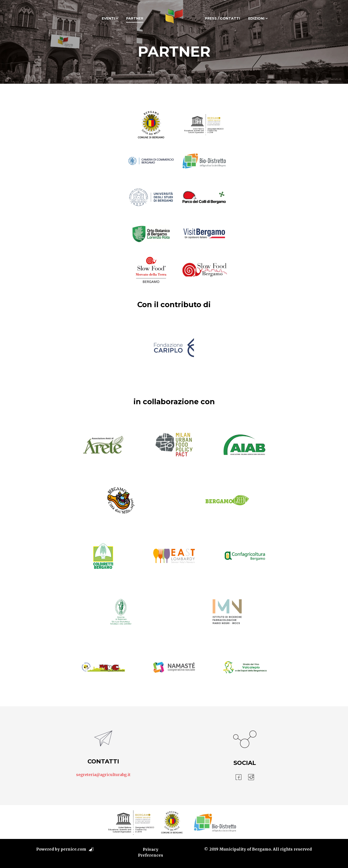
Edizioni (256, 18)
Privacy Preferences (151, 852)
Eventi (108, 18)
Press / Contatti (222, 18)
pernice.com (73, 849)
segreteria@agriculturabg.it (103, 775)
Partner (135, 18)
